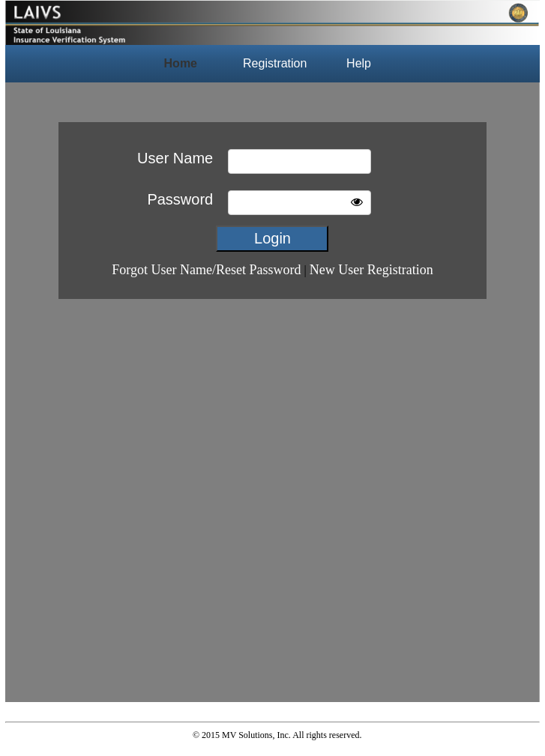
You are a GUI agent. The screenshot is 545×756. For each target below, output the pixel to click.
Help (359, 63)
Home (181, 63)
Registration (275, 63)
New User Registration (371, 270)
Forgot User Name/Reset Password (206, 270)
